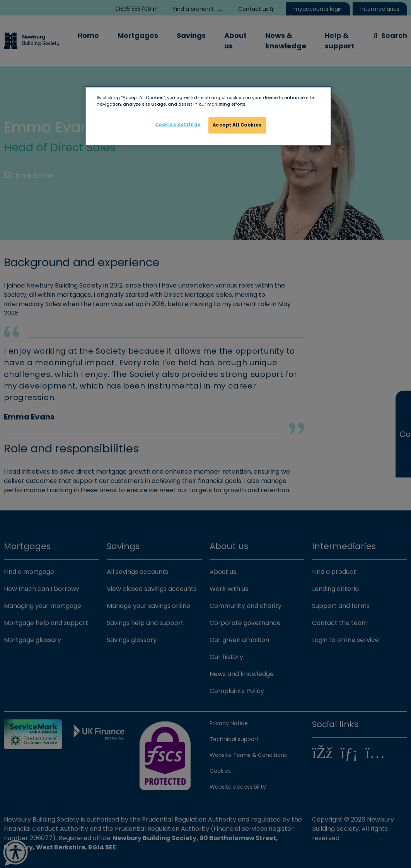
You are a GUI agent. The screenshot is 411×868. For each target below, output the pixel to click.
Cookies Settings (178, 125)
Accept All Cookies (237, 125)
